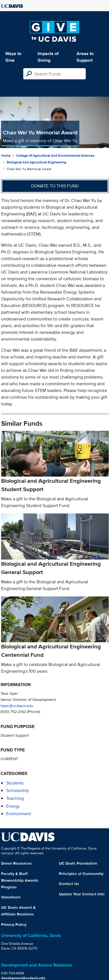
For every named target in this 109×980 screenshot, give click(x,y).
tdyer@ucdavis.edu (17, 706)
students (15, 783)
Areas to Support (85, 57)
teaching (15, 798)
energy (13, 806)
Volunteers (11, 897)
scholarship (18, 790)
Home (6, 155)
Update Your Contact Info (82, 894)
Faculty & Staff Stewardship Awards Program (20, 880)
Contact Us (69, 884)
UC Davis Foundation (78, 863)
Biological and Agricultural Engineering (36, 162)
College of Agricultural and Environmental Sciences (55, 155)
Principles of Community (81, 874)
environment (19, 814)
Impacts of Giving (48, 57)
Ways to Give (13, 57)
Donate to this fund (55, 186)
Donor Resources (17, 863)
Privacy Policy (14, 924)
